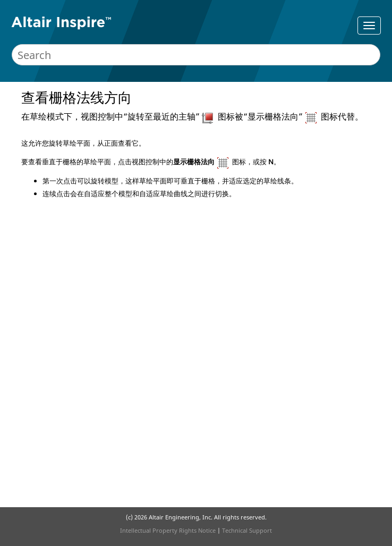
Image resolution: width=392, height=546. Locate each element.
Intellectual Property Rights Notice (168, 530)
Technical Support (247, 530)
